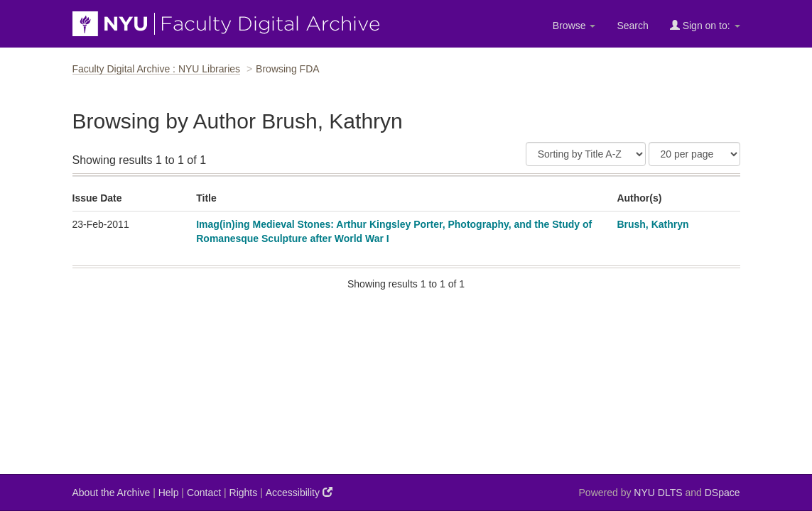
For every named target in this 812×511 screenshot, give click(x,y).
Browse (574, 26)
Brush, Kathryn (653, 224)
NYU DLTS (658, 493)
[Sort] (586, 154)
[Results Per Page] (694, 154)
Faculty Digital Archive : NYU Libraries (157, 69)
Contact (204, 493)
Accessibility (299, 492)
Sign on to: (705, 25)
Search (632, 26)
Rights (244, 493)
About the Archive (112, 493)
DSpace (722, 493)
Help (169, 493)
